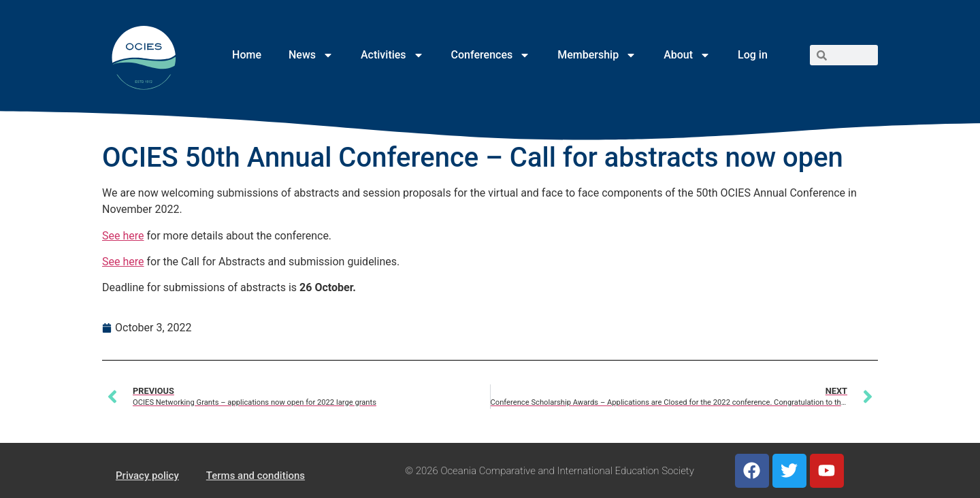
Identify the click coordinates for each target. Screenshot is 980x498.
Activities (392, 55)
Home (247, 55)
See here (123, 236)
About (687, 55)
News (311, 55)
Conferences (491, 55)
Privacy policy (147, 476)
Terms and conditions (256, 476)
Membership (597, 55)
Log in (753, 55)
